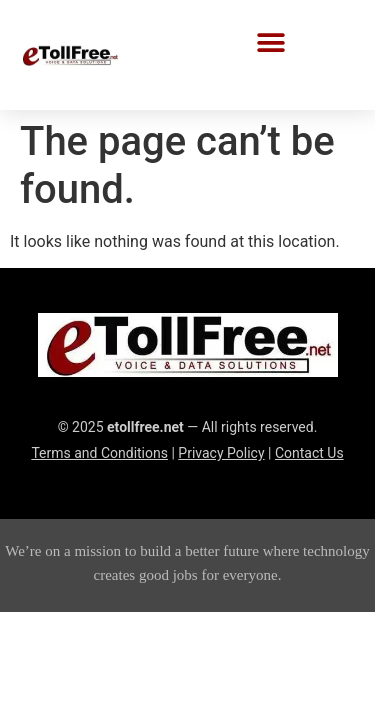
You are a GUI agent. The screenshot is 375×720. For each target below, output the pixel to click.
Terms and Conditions (99, 453)
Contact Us (309, 453)
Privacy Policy (221, 453)
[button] (271, 42)
